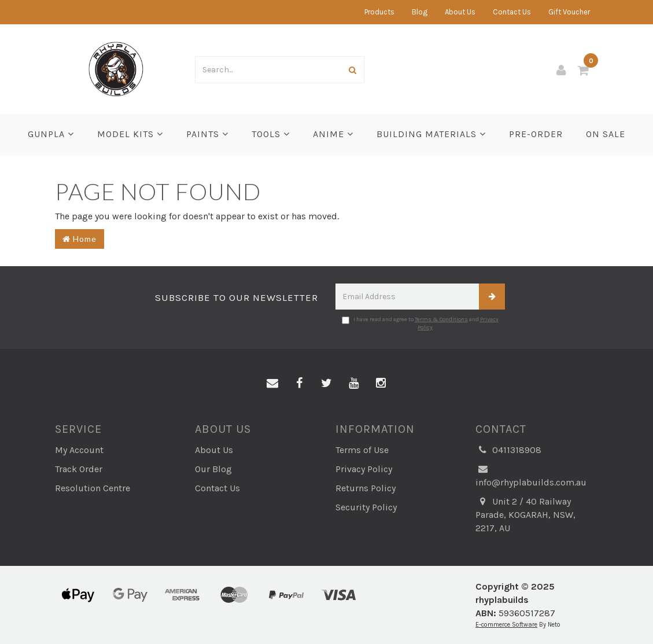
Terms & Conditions (441, 319)
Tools (271, 134)
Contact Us (512, 12)
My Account (79, 450)
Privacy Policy (364, 469)
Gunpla (51, 134)
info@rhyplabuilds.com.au (531, 475)
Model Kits (130, 134)
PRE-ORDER (536, 134)
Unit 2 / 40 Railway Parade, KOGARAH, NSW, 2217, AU (525, 514)
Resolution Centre (93, 488)
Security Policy (366, 507)
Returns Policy (366, 488)
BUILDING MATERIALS (431, 134)
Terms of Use (362, 450)
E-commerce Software (506, 625)
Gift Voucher (569, 12)
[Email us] (272, 384)
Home (80, 239)
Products (379, 12)
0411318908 (508, 450)
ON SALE (606, 134)
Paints (207, 134)
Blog (420, 12)
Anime (333, 134)
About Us (460, 12)
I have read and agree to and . (420, 323)
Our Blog (213, 469)
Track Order (79, 469)
